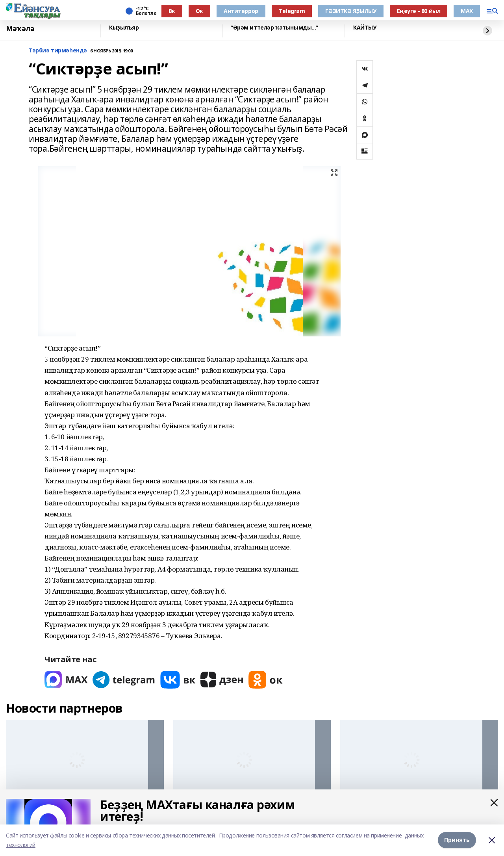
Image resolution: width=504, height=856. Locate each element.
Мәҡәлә (20, 29)
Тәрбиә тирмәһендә (58, 51)
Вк (172, 11)
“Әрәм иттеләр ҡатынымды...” (274, 28)
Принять (457, 840)
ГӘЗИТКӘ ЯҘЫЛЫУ (351, 11)
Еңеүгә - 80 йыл (419, 11)
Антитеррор (241, 11)
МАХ (467, 11)
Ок (199, 11)
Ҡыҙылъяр (124, 28)
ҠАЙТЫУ (364, 28)
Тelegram (292, 11)
